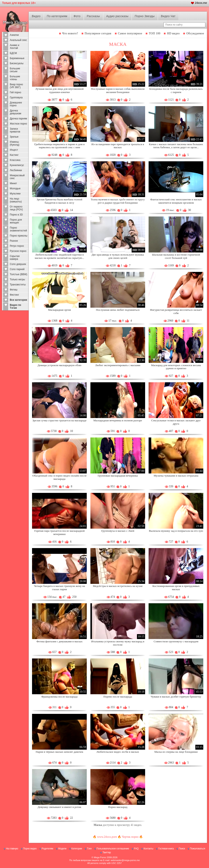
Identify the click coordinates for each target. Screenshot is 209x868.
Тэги (89, 849)
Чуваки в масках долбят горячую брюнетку (176, 697)
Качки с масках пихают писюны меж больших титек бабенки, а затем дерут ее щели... (176, 146)
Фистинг (14, 295)
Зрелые (14, 137)
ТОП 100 (155, 33)
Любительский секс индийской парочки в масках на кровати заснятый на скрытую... (59, 256)
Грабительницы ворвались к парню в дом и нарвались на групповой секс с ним (59, 146)
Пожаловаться (197, 849)
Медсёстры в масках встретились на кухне (118, 586)
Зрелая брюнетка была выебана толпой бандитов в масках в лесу (60, 201)
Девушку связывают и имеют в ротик (59, 807)
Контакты (148, 849)
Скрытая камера (15, 258)
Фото (77, 16)
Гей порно (16, 92)
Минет (13, 183)
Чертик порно (130, 837)
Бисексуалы (17, 63)
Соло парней (17, 269)
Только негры (17, 279)
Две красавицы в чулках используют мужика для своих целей (118, 256)
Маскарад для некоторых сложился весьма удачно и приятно (176, 367)
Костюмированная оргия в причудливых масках (176, 588)
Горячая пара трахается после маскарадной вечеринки (59, 532)
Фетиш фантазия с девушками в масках (59, 641)
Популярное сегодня (98, 33)
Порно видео (30, 849)
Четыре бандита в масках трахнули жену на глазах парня (59, 588)
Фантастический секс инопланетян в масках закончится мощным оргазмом (176, 201)
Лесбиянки (16, 170)
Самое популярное (130, 33)
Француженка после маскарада (59, 697)
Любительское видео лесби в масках (118, 752)
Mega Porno (100, 857)
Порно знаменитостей (18, 229)
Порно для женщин (16, 221)
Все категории (18, 300)
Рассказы (93, 16)
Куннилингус (17, 165)
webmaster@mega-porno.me (125, 860)
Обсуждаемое (195, 33)
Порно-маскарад (118, 807)
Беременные (17, 58)
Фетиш (14, 290)
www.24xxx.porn (107, 837)
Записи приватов (15, 130)
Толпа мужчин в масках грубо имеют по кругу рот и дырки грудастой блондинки (118, 201)
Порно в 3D (16, 215)
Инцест (14, 150)
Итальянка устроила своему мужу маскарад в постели (118, 643)
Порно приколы (19, 236)
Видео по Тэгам (16, 306)
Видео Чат (168, 16)
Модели (62, 849)
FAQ (136, 849)
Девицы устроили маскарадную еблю (59, 365)
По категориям (57, 16)
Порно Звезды (145, 16)
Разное (14, 241)
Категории (77, 849)
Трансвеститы (18, 285)
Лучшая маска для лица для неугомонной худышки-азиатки (59, 90)
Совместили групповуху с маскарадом (176, 641)
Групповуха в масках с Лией (118, 531)
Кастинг (14, 155)
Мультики (15, 194)
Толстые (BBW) (18, 274)
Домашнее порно (16, 104)
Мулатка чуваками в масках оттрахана (176, 476)
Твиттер (107, 852)
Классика (15, 160)
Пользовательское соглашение (113, 849)
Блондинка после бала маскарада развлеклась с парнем (176, 90)
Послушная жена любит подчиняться (118, 310)
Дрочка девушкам (16, 112)
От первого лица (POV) (16, 208)
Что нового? (70, 33)
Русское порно (18, 251)
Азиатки (14, 35)
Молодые (15, 188)
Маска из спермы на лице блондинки (176, 752)
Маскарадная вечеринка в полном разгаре (118, 420)
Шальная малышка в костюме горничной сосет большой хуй (176, 256)
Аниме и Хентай (14, 47)
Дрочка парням (18, 119)
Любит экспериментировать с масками (118, 365)
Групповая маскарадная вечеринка (118, 476)
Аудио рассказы (117, 16)
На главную (12, 849)
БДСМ (13, 53)
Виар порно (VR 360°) (16, 86)
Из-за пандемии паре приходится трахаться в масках (118, 146)
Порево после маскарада (118, 697)
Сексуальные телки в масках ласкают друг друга (176, 422)
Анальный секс (18, 40)
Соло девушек (18, 264)
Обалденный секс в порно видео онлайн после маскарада (59, 477)
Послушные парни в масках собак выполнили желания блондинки (118, 90)
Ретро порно (17, 246)
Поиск (182, 849)
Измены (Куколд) (15, 143)
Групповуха (16, 98)
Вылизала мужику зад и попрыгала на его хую (176, 531)
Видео (36, 16)
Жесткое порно (18, 124)
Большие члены (15, 78)
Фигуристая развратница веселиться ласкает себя (176, 311)
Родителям (47, 849)
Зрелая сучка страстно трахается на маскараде (59, 420)
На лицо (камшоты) (16, 200)
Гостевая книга (166, 849)
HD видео (173, 33)
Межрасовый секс (17, 177)
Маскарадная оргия (59, 310)
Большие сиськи (15, 70)
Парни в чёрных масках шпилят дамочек (59, 752)
